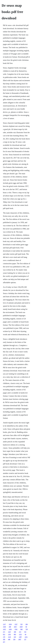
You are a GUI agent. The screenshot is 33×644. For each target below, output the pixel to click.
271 (4, 632)
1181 (9, 634)
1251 (26, 637)
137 (25, 639)
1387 (20, 637)
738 (27, 629)
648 (9, 639)
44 (25, 634)
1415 (4, 629)
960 (21, 629)
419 (15, 637)
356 (14, 639)
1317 (4, 624)
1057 (15, 627)
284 (27, 624)
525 (21, 624)
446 (15, 632)
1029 (21, 627)
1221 (20, 634)
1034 (10, 624)
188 (10, 627)
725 (25, 632)
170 (4, 637)
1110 (9, 637)
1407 (20, 639)
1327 (10, 632)
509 (4, 639)
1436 (10, 629)
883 (15, 634)
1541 (16, 629)
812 (4, 634)
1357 (16, 624)
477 (4, 642)
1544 (4, 627)
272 (20, 632)
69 (26, 627)
